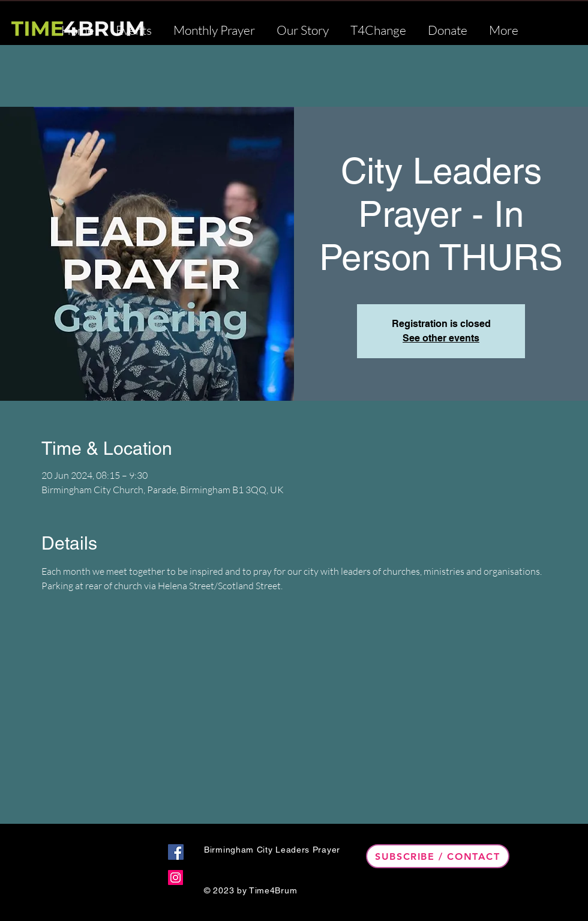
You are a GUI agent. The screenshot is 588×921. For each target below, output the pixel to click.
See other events (441, 338)
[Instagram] (175, 877)
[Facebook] (176, 852)
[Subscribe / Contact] (438, 856)
